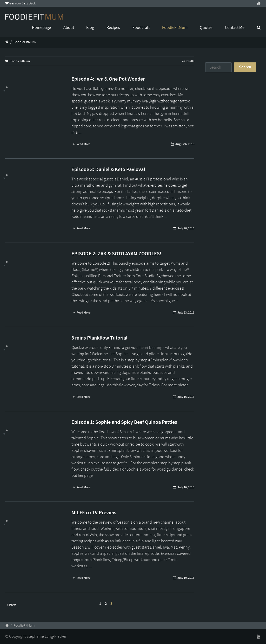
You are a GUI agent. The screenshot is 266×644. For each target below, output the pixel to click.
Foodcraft (141, 28)
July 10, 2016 (186, 578)
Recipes (113, 28)
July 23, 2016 (186, 313)
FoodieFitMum (175, 28)
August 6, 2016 (185, 144)
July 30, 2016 (186, 228)
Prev (11, 605)
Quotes (206, 28)
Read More (83, 144)
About (69, 28)
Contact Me (235, 28)
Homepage (41, 28)
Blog (90, 28)
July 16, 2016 (186, 397)
